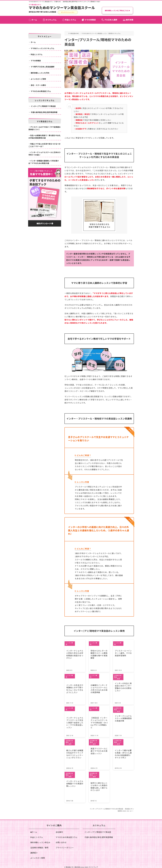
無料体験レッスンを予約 (40, 73)
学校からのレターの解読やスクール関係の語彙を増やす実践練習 (99, 653)
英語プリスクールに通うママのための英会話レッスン (99, 751)
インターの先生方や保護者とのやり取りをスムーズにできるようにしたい (75, 689)
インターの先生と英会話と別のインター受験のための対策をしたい (123, 686)
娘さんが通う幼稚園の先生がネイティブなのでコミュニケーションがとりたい (75, 754)
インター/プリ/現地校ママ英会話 (43, 106)
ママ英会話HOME (73, 33)
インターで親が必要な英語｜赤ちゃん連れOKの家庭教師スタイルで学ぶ (123, 754)
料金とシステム (37, 54)
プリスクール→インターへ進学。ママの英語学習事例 (123, 653)
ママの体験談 (36, 61)
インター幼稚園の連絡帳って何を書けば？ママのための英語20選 (44, 162)
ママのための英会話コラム (41, 91)
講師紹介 (34, 853)
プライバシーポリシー (65, 847)
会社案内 (59, 832)
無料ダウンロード (45, 223)
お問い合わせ (61, 842)
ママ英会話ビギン (35, 5)
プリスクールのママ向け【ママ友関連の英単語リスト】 (44, 128)
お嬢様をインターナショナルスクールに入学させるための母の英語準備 (99, 689)
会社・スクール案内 (38, 85)
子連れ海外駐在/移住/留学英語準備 (44, 112)
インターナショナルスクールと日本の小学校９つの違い (44, 154)
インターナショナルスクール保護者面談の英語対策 (123, 718)
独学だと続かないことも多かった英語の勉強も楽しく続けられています (99, 786)
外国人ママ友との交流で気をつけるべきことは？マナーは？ (44, 145)
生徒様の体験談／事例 (39, 847)
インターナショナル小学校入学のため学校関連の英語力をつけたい (75, 653)
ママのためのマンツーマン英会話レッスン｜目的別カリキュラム (101, 33)
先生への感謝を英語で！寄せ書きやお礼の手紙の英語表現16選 (44, 137)
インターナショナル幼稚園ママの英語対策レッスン (75, 784)
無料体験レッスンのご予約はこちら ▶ (117, 11)
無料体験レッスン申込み (40, 842)
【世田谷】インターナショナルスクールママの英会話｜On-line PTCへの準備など (99, 721)
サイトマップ (93, 867)
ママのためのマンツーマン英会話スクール (62, 8)
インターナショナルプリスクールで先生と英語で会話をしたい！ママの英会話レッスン (75, 721)
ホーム (33, 42)
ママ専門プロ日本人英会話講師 (43, 67)
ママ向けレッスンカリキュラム (43, 48)
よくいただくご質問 (38, 79)
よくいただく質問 (38, 858)
